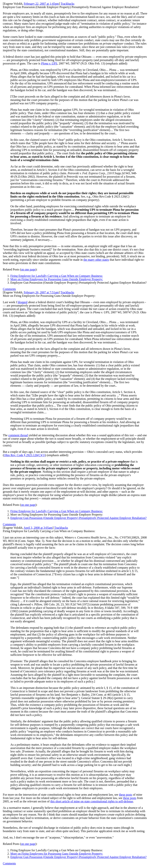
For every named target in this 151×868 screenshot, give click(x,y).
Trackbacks (67, 4)
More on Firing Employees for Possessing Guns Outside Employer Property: (57, 279)
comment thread (18, 435)
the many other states (96, 260)
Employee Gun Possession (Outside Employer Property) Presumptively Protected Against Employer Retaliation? (79, 518)
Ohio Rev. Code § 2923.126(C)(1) (24, 455)
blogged (23, 302)
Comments (9, 289)
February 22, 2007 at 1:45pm (41, 4)
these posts (126, 795)
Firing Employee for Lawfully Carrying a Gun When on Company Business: (57, 276)
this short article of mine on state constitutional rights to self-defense (92, 801)
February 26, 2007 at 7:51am (41, 292)
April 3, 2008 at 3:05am (38, 528)
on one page (28, 269)
